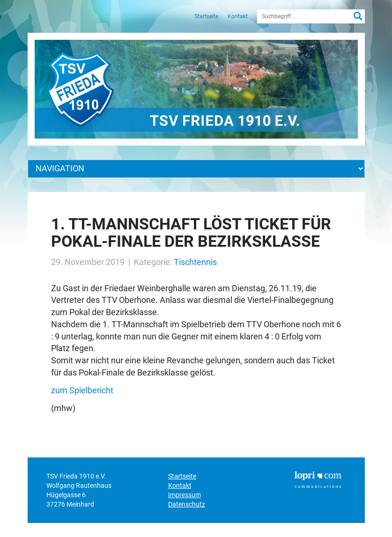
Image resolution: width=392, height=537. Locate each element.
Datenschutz (187, 504)
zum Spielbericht (82, 390)
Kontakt (238, 16)
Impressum (185, 495)
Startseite (206, 16)
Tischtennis (195, 262)
